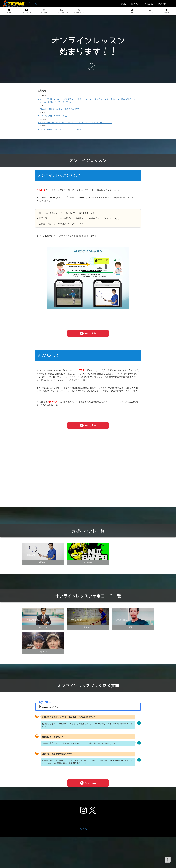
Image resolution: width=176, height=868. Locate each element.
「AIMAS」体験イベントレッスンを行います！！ (61, 109)
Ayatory (83, 859)
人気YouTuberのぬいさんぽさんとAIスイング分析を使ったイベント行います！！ (75, 123)
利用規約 (162, 4)
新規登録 (149, 4)
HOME (123, 4)
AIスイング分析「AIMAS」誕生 (52, 116)
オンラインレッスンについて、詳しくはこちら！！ (61, 129)
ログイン (135, 4)
